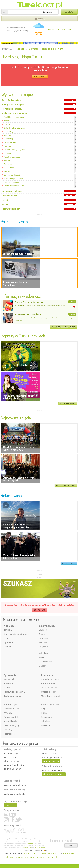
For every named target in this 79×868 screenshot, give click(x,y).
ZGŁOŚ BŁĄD (39, 610)
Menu (42, 18)
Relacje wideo (12, 495)
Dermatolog (8, 132)
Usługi (5, 200)
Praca (44, 713)
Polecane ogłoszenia (18, 221)
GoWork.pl (52, 857)
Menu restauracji (49, 688)
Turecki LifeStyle (11, 717)
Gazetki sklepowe (49, 692)
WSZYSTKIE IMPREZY (68, 404)
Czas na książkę (11, 725)
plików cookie (27, 848)
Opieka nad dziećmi (12, 175)
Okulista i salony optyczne (14, 150)
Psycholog (8, 160)
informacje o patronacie (54, 774)
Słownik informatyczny (50, 853)
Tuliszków (44, 653)
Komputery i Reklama (12, 191)
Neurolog (7, 146)
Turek (42, 657)
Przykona (43, 647)
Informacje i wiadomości (21, 296)
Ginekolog (8, 164)
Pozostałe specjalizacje (13, 178)
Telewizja (45, 721)
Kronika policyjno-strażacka (16, 634)
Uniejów (43, 666)
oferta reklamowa (51, 761)
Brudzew (43, 630)
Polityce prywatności (40, 848)
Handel (5, 204)
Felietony (8, 730)
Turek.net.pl (19, 49)
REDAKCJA (71, 845)
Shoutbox (8, 647)
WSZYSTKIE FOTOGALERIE (66, 486)
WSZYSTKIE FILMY (69, 563)
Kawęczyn (44, 638)
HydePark (46, 725)
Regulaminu (30, 843)
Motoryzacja (9, 679)
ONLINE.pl (42, 851)
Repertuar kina (48, 683)
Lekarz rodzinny (10, 142)
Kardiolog (8, 135)
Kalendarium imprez (50, 679)
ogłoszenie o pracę (14, 857)
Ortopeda (7, 153)
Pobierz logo (10, 805)
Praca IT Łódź (30, 853)
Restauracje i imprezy (12, 109)
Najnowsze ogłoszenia (14, 692)
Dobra (42, 634)
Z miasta (8, 630)
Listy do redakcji (11, 709)
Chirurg (7, 124)
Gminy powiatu (47, 626)
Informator (34, 49)
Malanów (43, 642)
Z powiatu (8, 642)
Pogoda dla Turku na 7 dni (60, 29)
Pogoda (45, 709)
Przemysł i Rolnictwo (12, 209)
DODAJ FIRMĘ (40, 77)
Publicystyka (10, 705)
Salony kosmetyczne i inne (15, 186)
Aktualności (10, 626)
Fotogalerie (46, 717)
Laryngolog (8, 139)
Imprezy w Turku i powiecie (23, 336)
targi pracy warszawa (35, 857)
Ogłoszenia (10, 675)
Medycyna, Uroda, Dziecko (14, 113)
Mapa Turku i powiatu (53, 49)
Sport (6, 638)
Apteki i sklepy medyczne (14, 117)
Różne (7, 688)
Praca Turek (68, 853)
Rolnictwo (8, 683)
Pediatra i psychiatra (12, 157)
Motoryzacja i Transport (13, 105)
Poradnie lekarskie (11, 182)
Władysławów (45, 662)
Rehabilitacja (9, 168)
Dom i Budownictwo (11, 100)
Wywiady (8, 713)
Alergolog (8, 121)
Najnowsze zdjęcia (16, 418)
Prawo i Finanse (9, 196)
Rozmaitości (9, 734)
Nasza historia (10, 721)
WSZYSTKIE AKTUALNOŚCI (63, 327)
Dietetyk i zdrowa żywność (14, 128)
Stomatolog (8, 171)
